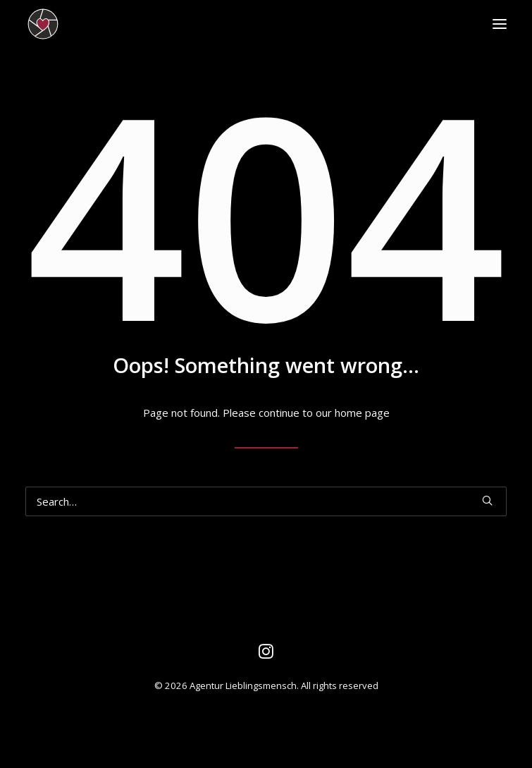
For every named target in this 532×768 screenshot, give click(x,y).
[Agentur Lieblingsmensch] (106, 24)
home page (362, 413)
